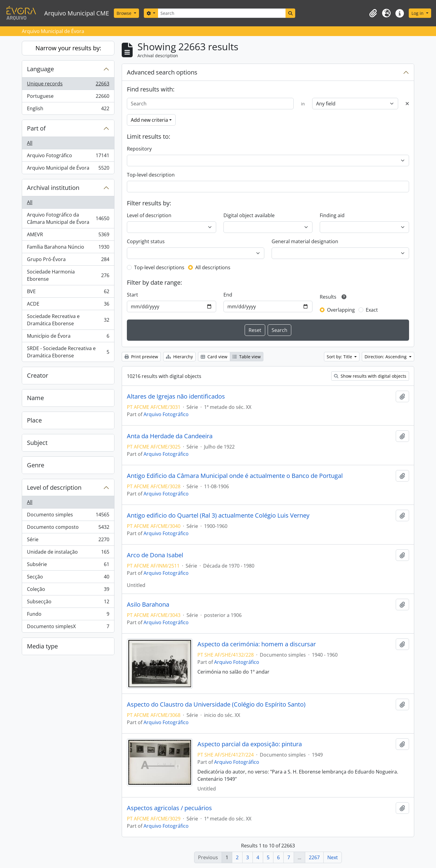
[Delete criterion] (407, 104)
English (68, 110)
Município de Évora (68, 337)
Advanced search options (162, 72)
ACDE (68, 305)
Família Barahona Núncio (68, 248)
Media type (42, 646)
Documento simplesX (68, 628)
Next (333, 857)
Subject (37, 443)
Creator (38, 375)
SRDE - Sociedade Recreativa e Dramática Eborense (68, 352)
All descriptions (213, 267)
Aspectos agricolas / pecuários (169, 808)
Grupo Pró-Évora (68, 261)
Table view (247, 357)
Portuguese (68, 97)
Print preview (141, 357)
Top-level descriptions (159, 267)
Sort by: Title (340, 357)
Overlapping (341, 310)
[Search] (222, 13)
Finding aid (332, 215)
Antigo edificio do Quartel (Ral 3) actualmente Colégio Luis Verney (218, 515)
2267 (314, 857)
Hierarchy (179, 357)
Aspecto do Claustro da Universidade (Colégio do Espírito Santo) (216, 704)
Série (68, 541)
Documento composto (68, 528)
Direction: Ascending (386, 357)
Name (35, 398)
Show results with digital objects (370, 376)
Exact (372, 310)
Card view (214, 357)
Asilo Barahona (148, 605)
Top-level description (151, 175)
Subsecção (68, 603)
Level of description (54, 487)
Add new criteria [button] (149, 120)
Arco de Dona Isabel (155, 555)
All (30, 143)
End (228, 295)
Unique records (68, 85)
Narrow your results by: (68, 48)
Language (40, 69)
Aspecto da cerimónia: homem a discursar (257, 644)
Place (34, 420)
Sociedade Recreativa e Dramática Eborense (68, 320)
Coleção (68, 590)
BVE (68, 293)
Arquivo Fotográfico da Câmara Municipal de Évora (68, 218)
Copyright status (146, 241)
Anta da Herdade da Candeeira (170, 436)
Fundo (68, 615)
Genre (36, 465)
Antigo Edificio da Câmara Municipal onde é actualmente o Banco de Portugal (235, 476)
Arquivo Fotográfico (68, 157)
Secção (68, 578)
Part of (36, 128)
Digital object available (249, 215)
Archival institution (53, 188)
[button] (373, 13)
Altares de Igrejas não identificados (176, 396)
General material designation (305, 241)
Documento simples (68, 516)
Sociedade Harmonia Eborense (68, 275)
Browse (125, 13)
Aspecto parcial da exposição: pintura (250, 744)
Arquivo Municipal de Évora (68, 169)
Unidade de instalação (68, 553)
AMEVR (68, 236)
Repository (139, 149)
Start (132, 295)
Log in (418, 13)
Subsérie (68, 566)
